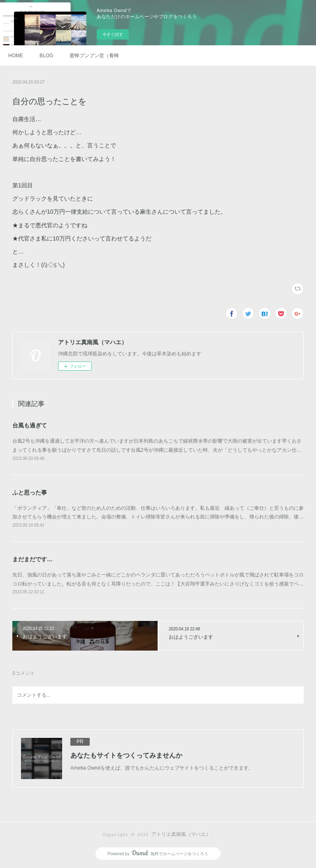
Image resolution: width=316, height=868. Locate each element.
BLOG (46, 56)
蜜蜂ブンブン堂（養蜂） (94, 56)
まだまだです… (33, 559)
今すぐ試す (113, 34)
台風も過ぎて (30, 425)
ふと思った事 (30, 492)
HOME (16, 56)
